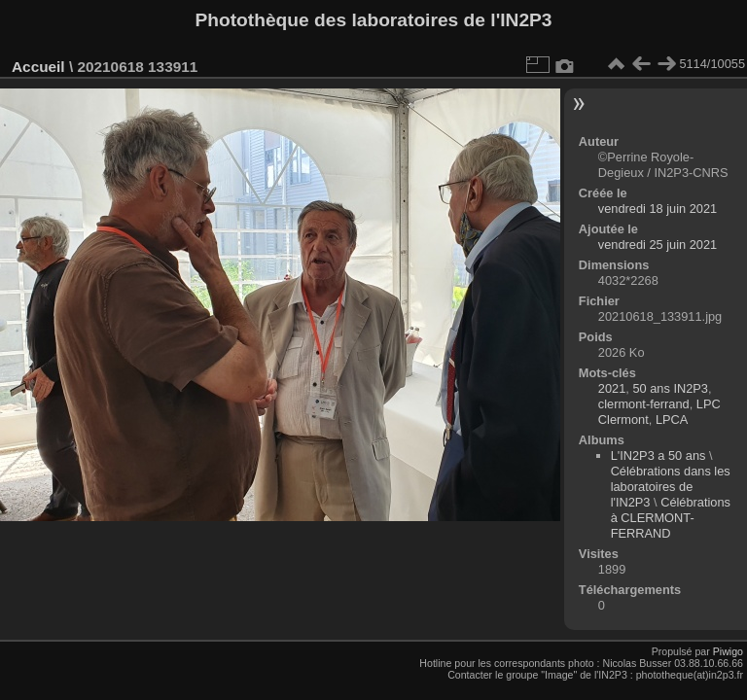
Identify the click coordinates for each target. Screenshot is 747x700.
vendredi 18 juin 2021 (658, 209)
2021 (612, 388)
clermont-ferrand (644, 404)
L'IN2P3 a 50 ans (658, 455)
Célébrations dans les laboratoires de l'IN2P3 (671, 487)
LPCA (672, 420)
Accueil (38, 67)
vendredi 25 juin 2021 (658, 245)
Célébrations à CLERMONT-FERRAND (671, 518)
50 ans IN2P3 (670, 388)
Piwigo (728, 651)
